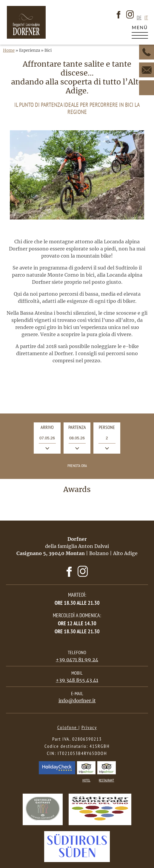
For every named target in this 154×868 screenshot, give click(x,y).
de (139, 18)
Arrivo (51, 428)
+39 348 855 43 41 (77, 680)
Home (9, 50)
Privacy (89, 727)
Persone (107, 427)
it (146, 18)
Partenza (80, 428)
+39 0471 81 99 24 (77, 659)
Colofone (68, 727)
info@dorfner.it (77, 701)
